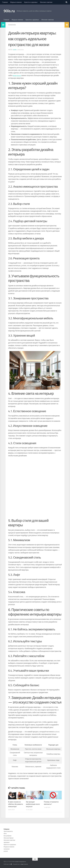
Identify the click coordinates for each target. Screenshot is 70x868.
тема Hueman (24, 864)
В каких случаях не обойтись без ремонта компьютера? (16, 804)
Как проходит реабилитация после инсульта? (33, 804)
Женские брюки (9, 838)
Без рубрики (7, 836)
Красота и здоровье (31, 2)
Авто (5, 834)
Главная (5, 2)
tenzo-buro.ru (17, 75)
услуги (6, 851)
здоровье (7, 842)
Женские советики (46, 2)
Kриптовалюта (8, 831)
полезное (12, 25)
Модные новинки (16, 2)
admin (15, 50)
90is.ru (9, 11)
